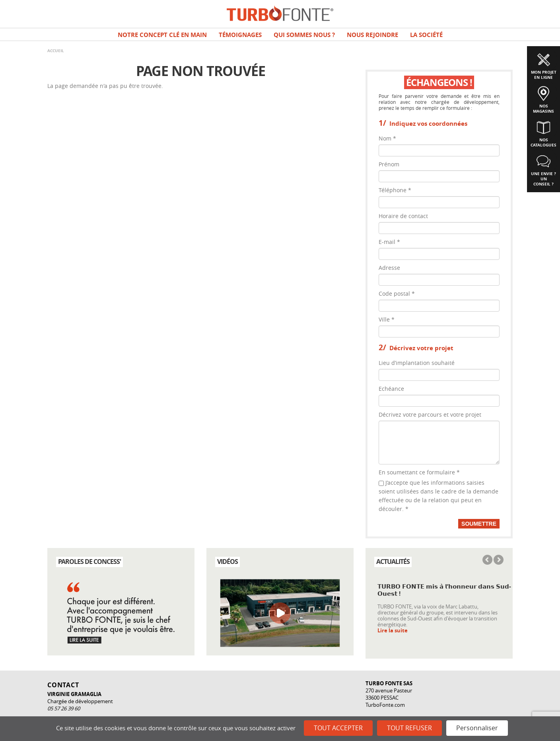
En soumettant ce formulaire (419, 472)
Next (498, 560)
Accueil (56, 51)
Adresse (389, 268)
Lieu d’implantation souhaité (417, 363)
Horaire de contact (403, 216)
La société (426, 35)
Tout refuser (409, 728)
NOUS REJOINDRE (372, 35)
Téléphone (395, 190)
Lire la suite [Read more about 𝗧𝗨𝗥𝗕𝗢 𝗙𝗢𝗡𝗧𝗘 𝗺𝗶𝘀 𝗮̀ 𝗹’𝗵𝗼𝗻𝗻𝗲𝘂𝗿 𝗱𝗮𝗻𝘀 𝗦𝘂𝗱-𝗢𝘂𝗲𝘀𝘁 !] (393, 631)
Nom (387, 138)
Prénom (389, 164)
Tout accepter (338, 728)
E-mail (389, 242)
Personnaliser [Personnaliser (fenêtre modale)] (477, 728)
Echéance (391, 389)
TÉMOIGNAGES (240, 35)
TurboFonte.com (385, 705)
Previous (488, 560)
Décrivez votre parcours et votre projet (430, 414)
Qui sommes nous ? (304, 35)
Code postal (397, 293)
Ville (387, 319)
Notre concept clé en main (162, 35)
